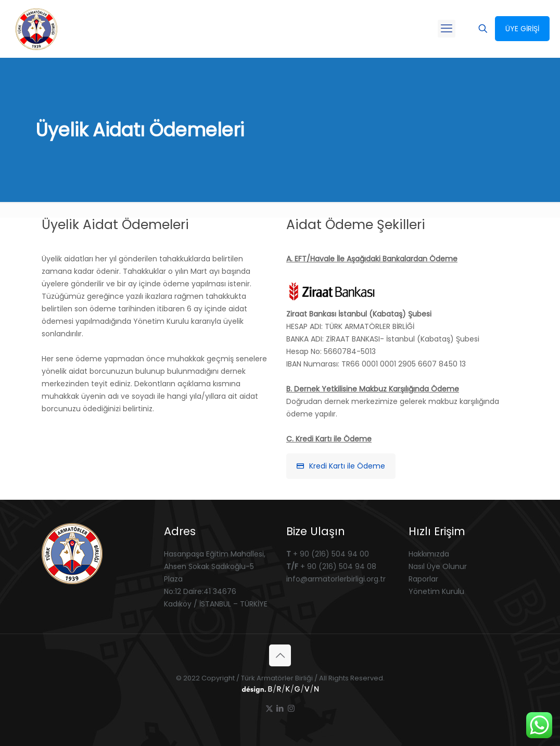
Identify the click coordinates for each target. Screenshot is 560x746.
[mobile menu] (447, 29)
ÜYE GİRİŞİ (522, 29)
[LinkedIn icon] (280, 708)
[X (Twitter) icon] (269, 708)
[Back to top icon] (280, 655)
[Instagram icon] (291, 708)
